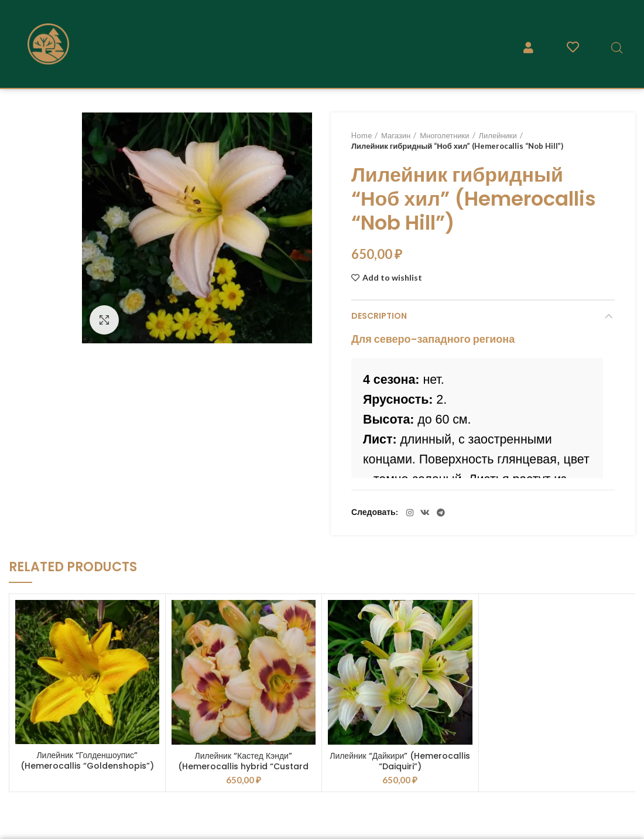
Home (362, 135)
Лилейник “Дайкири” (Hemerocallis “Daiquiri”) (400, 761)
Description (379, 316)
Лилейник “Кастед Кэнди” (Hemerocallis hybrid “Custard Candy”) (243, 766)
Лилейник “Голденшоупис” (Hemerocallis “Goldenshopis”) (87, 760)
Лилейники (498, 135)
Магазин (396, 135)
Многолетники (444, 135)
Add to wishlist (392, 278)
